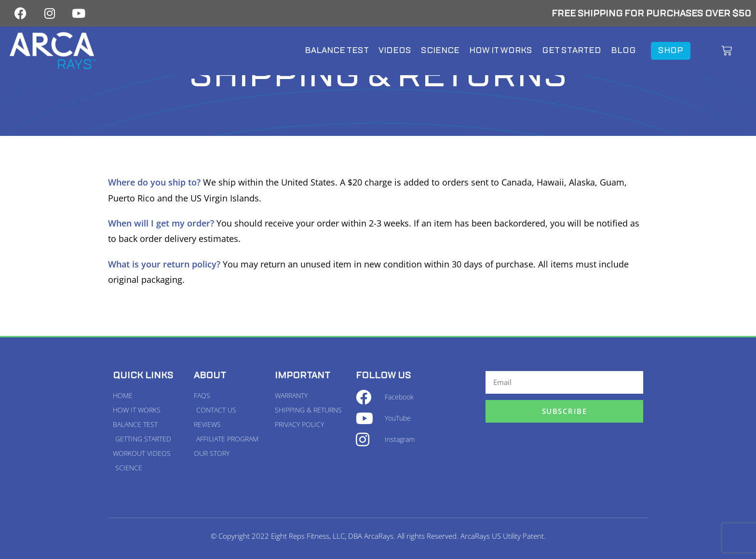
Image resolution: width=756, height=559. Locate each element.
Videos (395, 50)
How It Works (501, 50)
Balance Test (337, 50)
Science (440, 50)
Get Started (572, 50)
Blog (623, 50)
